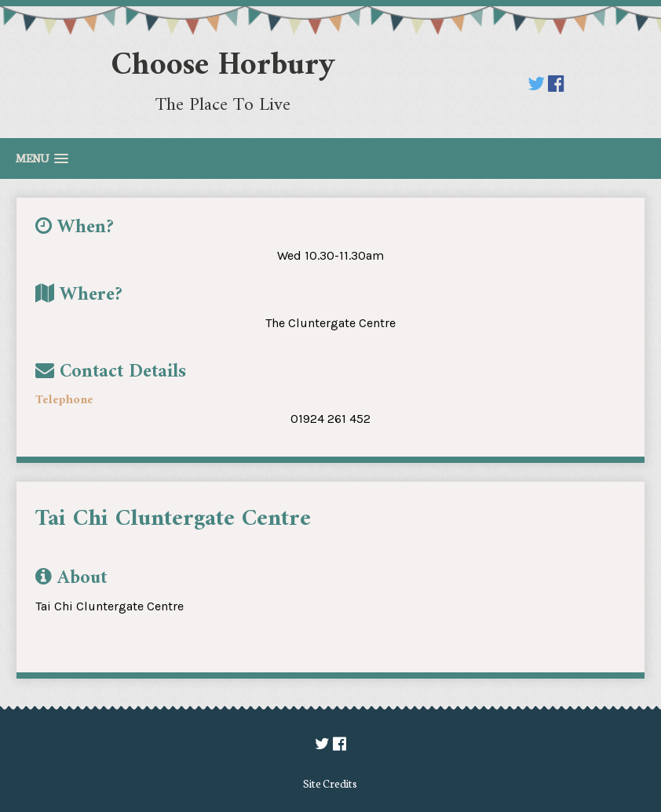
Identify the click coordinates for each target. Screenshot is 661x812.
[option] (321, 548)
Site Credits (330, 783)
